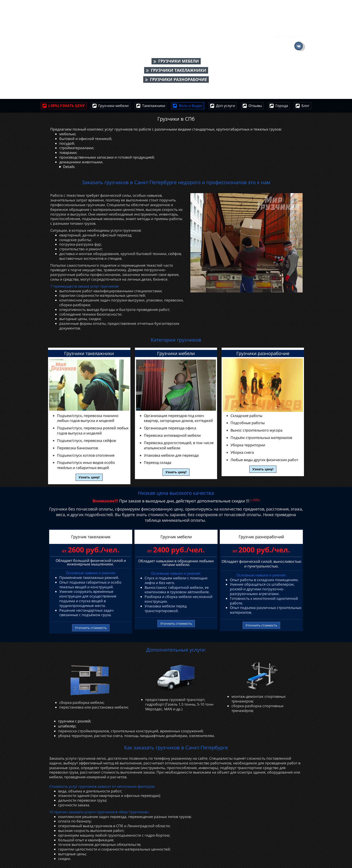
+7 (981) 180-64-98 (286, 37)
